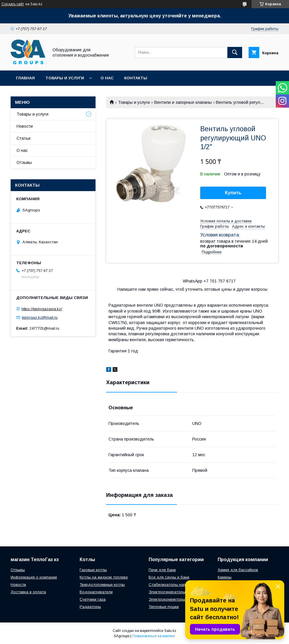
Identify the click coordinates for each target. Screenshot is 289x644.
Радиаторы (90, 607)
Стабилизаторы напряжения (175, 585)
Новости (25, 126)
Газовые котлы (93, 570)
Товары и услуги (65, 78)
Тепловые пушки (164, 607)
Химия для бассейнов (238, 570)
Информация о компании (34, 577)
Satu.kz (170, 631)
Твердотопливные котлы (102, 585)
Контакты (136, 78)
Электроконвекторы (167, 599)
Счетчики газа (93, 599)
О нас (107, 78)
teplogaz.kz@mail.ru (40, 317)
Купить (233, 193)
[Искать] (235, 52)
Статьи (23, 138)
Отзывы (24, 162)
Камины (225, 577)
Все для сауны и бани (169, 577)
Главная (25, 78)
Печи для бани (162, 570)
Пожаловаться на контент (154, 636)
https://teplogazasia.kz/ (42, 309)
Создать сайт (13, 4)
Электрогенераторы (167, 592)
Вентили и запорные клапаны (183, 102)
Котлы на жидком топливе (104, 577)
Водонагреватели (96, 592)
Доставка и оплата (28, 592)
